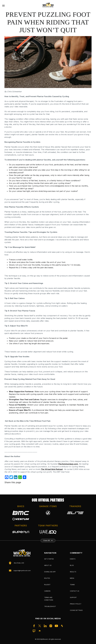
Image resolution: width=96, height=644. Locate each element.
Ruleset (47, 585)
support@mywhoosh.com (22, 571)
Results (73, 572)
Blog (72, 565)
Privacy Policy (76, 604)
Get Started (49, 559)
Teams (72, 585)
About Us (48, 565)
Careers (47, 591)
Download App (50, 572)
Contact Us (75, 591)
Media (72, 578)
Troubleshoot (50, 606)
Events (73, 559)
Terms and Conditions (49, 599)
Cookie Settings (76, 610)
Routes (47, 578)
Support (73, 597)
